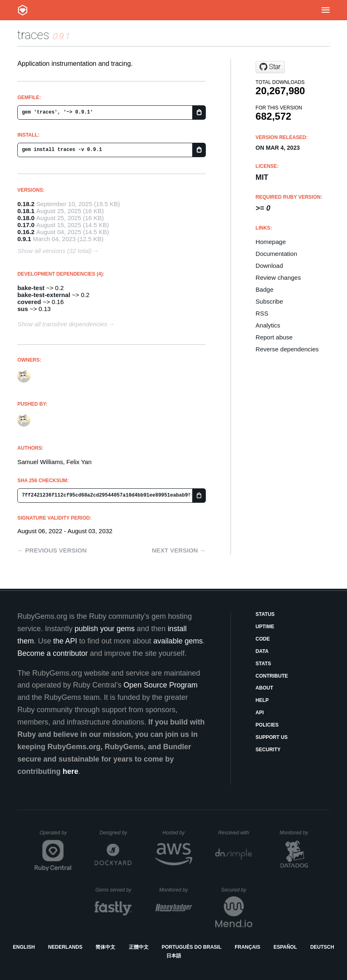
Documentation (276, 254)
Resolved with (235, 833)
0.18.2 (26, 204)
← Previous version (52, 550)
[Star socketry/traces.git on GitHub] (270, 67)
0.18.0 (26, 218)
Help (262, 700)
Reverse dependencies (287, 349)
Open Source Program (161, 685)
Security (268, 750)
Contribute (272, 676)
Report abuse (274, 337)
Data (262, 651)
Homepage (271, 242)
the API (65, 641)
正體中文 (139, 947)
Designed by (116, 833)
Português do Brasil (192, 947)
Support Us (272, 737)
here (70, 771)
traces (33, 35)
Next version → (179, 550)
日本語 (174, 956)
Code (263, 639)
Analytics (268, 325)
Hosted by (177, 833)
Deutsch (322, 947)
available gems (178, 641)
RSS (262, 313)
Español (285, 947)
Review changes (278, 278)
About (264, 688)
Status (265, 614)
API (260, 713)
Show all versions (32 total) (54, 251)
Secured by (236, 890)
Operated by (56, 836)
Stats (263, 664)
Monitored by (296, 833)
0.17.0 (26, 225)
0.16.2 (26, 232)
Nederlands (65, 947)
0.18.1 (26, 211)
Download (269, 266)
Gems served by (114, 890)
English (24, 947)
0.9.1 (24, 239)
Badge (264, 289)
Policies (267, 725)
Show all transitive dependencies (62, 324)
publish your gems (105, 629)
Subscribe (269, 301)
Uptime (265, 627)
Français (247, 947)
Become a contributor (52, 653)
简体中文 (105, 947)
